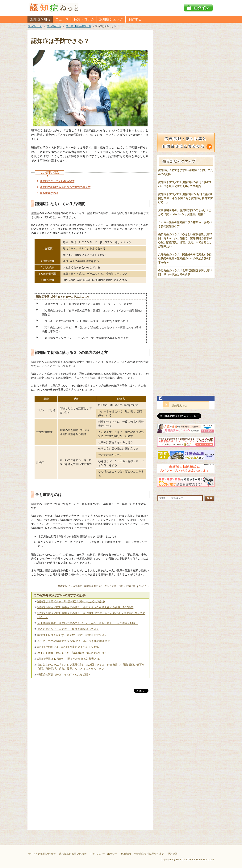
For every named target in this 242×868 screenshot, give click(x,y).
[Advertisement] (90, 733)
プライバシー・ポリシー (104, 854)
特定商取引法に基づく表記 (149, 854)
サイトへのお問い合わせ (42, 854)
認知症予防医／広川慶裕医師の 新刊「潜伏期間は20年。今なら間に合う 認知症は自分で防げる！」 (185, 198)
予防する (135, 19)
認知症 (35, 213)
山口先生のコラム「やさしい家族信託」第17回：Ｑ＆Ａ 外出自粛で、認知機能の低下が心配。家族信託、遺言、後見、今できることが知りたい (91, 667)
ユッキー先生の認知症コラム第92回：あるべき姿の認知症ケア (75, 641)
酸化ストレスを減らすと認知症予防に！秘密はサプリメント (73, 635)
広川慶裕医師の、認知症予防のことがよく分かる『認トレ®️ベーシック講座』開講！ (88, 623)
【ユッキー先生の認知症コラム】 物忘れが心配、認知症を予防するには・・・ (89, 321)
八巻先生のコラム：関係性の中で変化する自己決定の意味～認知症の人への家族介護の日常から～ (185, 258)
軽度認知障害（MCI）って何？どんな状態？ (64, 675)
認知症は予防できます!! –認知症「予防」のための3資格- (71, 601)
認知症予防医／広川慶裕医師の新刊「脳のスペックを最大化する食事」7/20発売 (85, 607)
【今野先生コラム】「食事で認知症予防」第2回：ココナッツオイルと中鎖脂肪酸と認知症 (92, 313)
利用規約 (126, 854)
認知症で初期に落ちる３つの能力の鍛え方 (65, 187)
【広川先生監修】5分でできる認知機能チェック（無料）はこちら (77, 536)
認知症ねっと (180, 405)
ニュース (62, 19)
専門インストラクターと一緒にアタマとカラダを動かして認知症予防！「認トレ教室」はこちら (93, 544)
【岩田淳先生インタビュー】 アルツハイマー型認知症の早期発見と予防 (85, 338)
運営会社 (173, 854)
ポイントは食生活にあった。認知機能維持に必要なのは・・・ (75, 653)
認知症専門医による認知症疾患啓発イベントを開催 (68, 647)
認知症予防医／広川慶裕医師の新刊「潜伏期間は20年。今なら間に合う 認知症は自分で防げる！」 (91, 615)
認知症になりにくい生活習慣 (57, 181)
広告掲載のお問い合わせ (73, 854)
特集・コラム (84, 19)
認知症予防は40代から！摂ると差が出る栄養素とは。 (70, 659)
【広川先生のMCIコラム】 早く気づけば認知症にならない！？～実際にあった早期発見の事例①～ (92, 330)
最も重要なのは (49, 193)
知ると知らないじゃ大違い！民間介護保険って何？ (68, 629)
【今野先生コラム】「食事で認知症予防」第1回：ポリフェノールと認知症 (87, 304)
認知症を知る (40, 19)
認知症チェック (111, 19)
